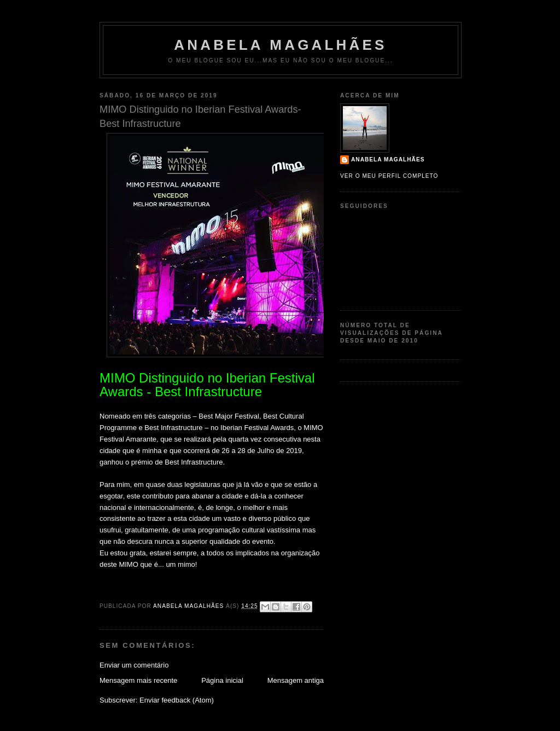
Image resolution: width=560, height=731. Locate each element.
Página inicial (222, 680)
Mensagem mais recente (138, 680)
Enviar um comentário (134, 665)
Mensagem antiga (296, 680)
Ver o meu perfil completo (389, 176)
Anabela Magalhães (280, 45)
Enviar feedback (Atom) (177, 700)
